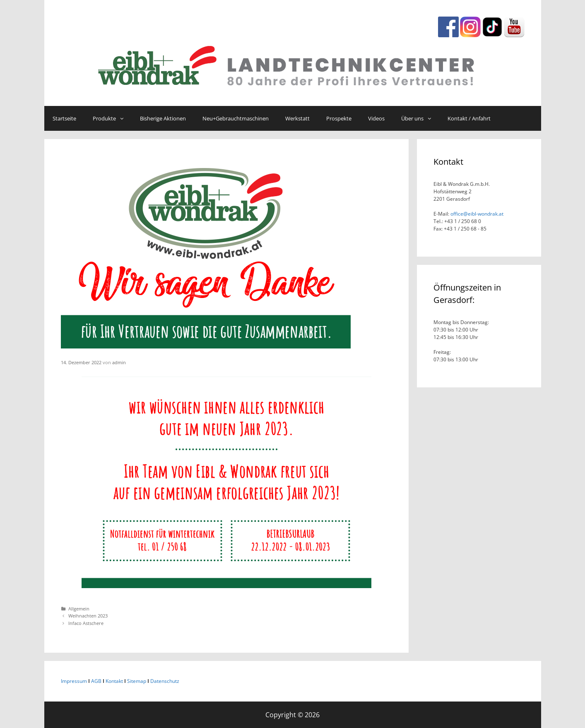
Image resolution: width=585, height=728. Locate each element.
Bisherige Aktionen (163, 118)
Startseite (64, 118)
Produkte (112, 118)
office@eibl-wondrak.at (476, 214)
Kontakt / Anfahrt (469, 118)
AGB (96, 681)
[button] (124, 118)
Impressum (74, 681)
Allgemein (79, 609)
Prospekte (339, 118)
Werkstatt (297, 118)
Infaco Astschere (86, 623)
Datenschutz (165, 681)
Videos (376, 118)
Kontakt (114, 681)
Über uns (420, 118)
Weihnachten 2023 (88, 616)
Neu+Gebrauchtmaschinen (236, 118)
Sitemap (137, 681)
